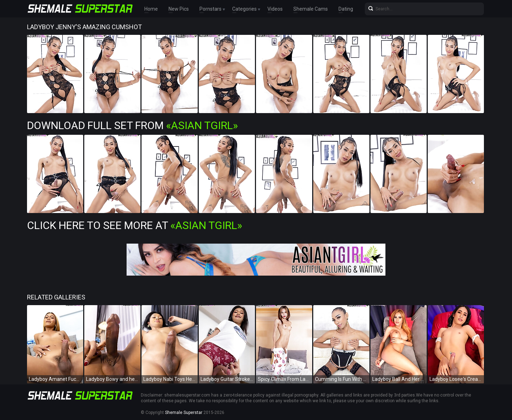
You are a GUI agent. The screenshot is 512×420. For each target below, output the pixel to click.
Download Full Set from (132, 125)
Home (151, 9)
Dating (346, 9)
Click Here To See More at (135, 225)
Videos (275, 9)
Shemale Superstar (184, 413)
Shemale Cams (311, 9)
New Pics (179, 9)
